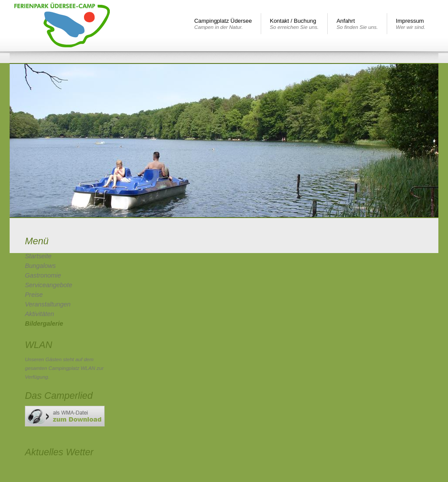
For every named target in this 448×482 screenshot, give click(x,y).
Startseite (38, 256)
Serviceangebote (49, 285)
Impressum (411, 24)
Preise (34, 295)
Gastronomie (43, 275)
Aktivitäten (39, 314)
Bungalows (40, 266)
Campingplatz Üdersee (223, 24)
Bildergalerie (44, 324)
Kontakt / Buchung (294, 24)
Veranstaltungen (48, 304)
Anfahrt (357, 24)
